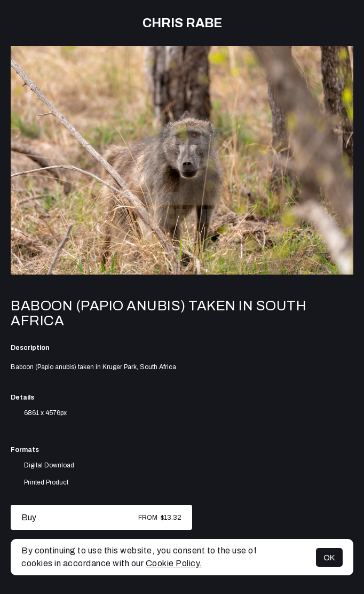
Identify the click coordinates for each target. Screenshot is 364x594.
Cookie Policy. (174, 563)
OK (329, 557)
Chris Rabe (182, 23)
